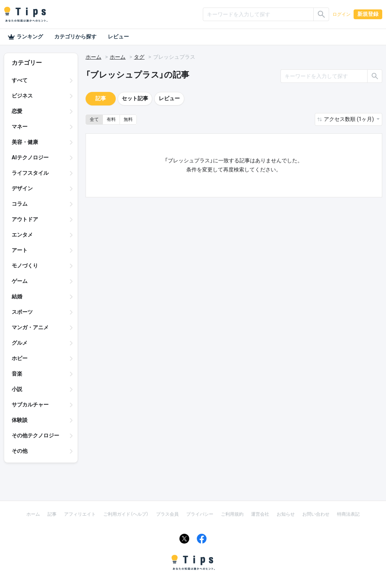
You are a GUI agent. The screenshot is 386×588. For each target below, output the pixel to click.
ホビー (20, 358)
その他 (20, 451)
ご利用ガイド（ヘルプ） (126, 514)
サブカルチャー (30, 405)
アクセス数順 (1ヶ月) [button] (349, 119)
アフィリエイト (80, 514)
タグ (139, 57)
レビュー (118, 37)
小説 (17, 389)
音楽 (17, 374)
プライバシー (200, 514)
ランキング (25, 37)
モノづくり (25, 266)
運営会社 (260, 514)
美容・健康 (25, 142)
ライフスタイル (30, 173)
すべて (20, 80)
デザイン (22, 188)
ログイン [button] (342, 14)
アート (20, 250)
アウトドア (25, 219)
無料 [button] (128, 119)
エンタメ (22, 235)
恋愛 (17, 111)
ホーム (93, 57)
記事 (101, 98)
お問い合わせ (316, 514)
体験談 (20, 420)
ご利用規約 (232, 514)
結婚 (17, 296)
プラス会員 (167, 514)
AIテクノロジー (30, 157)
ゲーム (20, 281)
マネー (20, 127)
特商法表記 (348, 514)
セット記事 (135, 98)
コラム (20, 204)
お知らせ (286, 514)
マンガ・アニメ (30, 327)
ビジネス (22, 96)
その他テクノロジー (35, 435)
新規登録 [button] (368, 14)
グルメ (20, 343)
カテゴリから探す (75, 37)
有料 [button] (111, 119)
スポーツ (22, 312)
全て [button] (94, 119)
